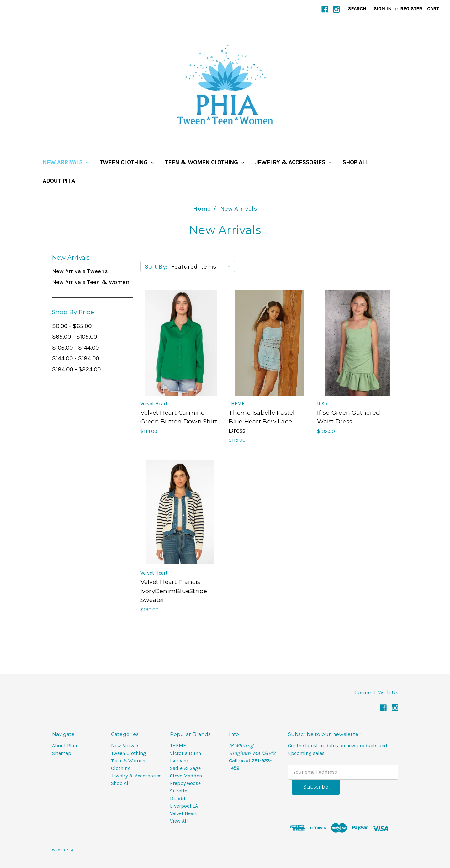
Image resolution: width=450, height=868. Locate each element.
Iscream (179, 761)
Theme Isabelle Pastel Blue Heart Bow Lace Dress (262, 422)
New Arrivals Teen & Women (91, 282)
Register (411, 9)
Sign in (383, 9)
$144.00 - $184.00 (76, 358)
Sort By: (156, 266)
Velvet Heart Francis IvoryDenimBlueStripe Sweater (174, 591)
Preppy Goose (185, 783)
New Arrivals (66, 162)
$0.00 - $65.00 (72, 326)
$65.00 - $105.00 (74, 337)
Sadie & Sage (185, 768)
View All (179, 821)
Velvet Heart (183, 813)
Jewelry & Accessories (293, 162)
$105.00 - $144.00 (75, 348)
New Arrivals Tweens (80, 271)
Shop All (355, 162)
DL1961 (178, 798)
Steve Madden (186, 776)
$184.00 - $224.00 (76, 369)
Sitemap (62, 753)
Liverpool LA (184, 806)
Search (357, 9)
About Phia (59, 181)
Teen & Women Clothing (204, 162)
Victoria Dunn (185, 753)
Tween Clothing (127, 162)
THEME (178, 746)
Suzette (179, 791)
